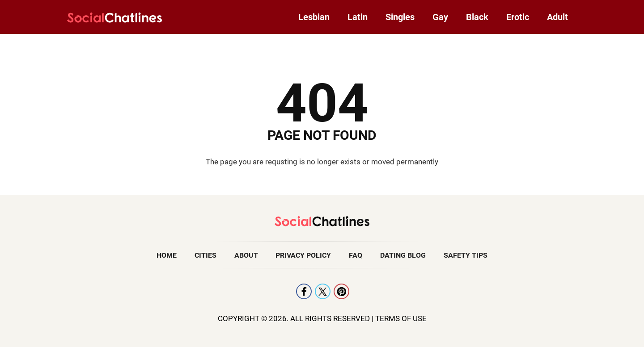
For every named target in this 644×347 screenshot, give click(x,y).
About (246, 255)
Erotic (518, 17)
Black (477, 17)
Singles (400, 17)
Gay (440, 17)
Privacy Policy (303, 255)
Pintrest (341, 291)
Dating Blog (403, 255)
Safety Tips (466, 255)
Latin (358, 17)
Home (167, 255)
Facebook (304, 291)
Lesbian (314, 17)
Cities (205, 255)
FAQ (356, 255)
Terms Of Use (401, 318)
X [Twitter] (323, 291)
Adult (557, 17)
